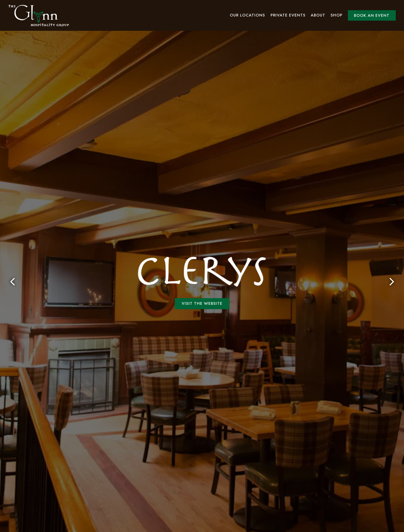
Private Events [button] (288, 15)
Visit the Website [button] (202, 267)
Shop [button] (336, 15)
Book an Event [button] (372, 15)
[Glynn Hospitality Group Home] (39, 15)
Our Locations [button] (247, 15)
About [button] (318, 15)
